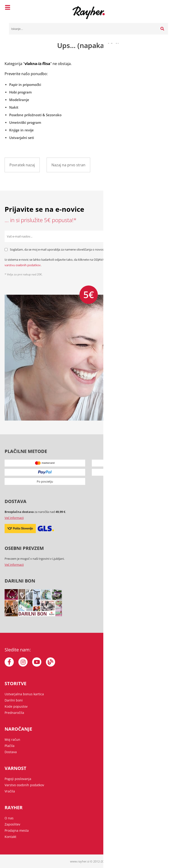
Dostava (11, 752)
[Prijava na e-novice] (167, 236)
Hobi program (20, 92)
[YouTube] (37, 662)
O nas (9, 818)
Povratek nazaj (22, 165)
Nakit (14, 107)
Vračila (10, 791)
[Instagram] (23, 662)
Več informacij (14, 518)
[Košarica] (163, 8)
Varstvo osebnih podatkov (24, 785)
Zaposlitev (12, 824)
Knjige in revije (21, 130)
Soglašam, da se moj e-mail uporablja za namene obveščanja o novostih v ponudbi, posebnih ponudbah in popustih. (89, 249)
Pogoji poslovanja (18, 779)
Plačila (10, 746)
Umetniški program (25, 122)
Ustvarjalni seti (22, 138)
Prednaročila (14, 713)
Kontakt (10, 837)
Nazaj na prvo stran (68, 165)
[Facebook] (9, 662)
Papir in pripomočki (25, 85)
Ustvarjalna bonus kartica (24, 694)
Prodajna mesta (17, 830)
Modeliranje (19, 100)
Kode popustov (16, 706)
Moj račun (12, 739)
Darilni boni (14, 700)
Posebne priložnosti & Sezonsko (35, 115)
